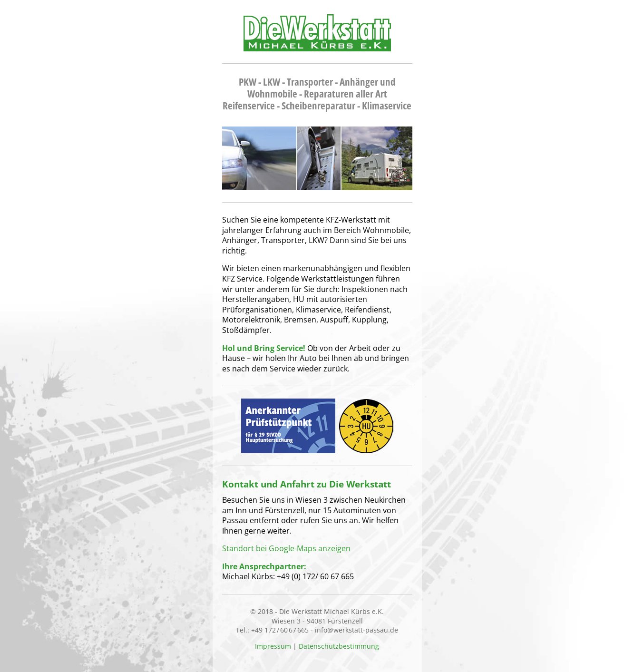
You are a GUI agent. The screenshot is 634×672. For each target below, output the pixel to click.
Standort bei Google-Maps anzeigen (286, 548)
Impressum (273, 646)
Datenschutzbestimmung (339, 646)
